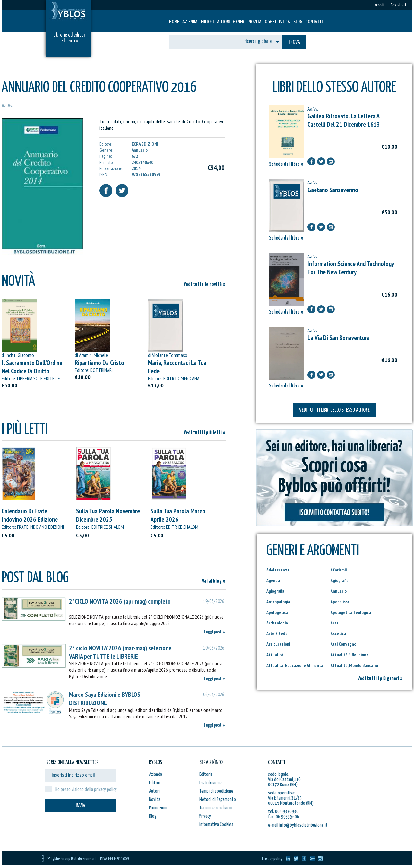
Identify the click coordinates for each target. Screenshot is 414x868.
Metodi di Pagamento (218, 799)
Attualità (275, 655)
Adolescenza (278, 570)
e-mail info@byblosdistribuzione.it (298, 825)
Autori (223, 22)
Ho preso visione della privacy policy (86, 789)
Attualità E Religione (349, 655)
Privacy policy (272, 859)
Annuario (339, 591)
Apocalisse (340, 602)
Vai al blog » (214, 581)
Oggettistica (277, 22)
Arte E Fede (277, 633)
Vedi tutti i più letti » (205, 433)
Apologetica (277, 612)
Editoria (206, 774)
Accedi (379, 5)
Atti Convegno (343, 644)
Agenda (273, 580)
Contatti (314, 22)
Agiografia (340, 580)
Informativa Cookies (216, 824)
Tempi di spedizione (216, 791)
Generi (239, 22)
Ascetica (338, 633)
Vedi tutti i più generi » (380, 679)
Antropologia (278, 602)
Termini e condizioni (216, 808)
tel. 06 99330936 (283, 812)
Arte (335, 623)
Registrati (398, 5)
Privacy (205, 816)
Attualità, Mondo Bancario (354, 665)
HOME (174, 22)
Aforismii (339, 570)
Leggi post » (214, 632)
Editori (207, 22)
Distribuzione (211, 783)
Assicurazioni (278, 644)
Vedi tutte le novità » (205, 284)
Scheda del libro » (286, 164)
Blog (298, 22)
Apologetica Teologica (351, 612)
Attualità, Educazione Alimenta (295, 665)
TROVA (294, 42)
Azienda (190, 22)
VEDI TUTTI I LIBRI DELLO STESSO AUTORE (334, 410)
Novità (255, 22)
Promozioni (158, 808)
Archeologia (277, 623)
